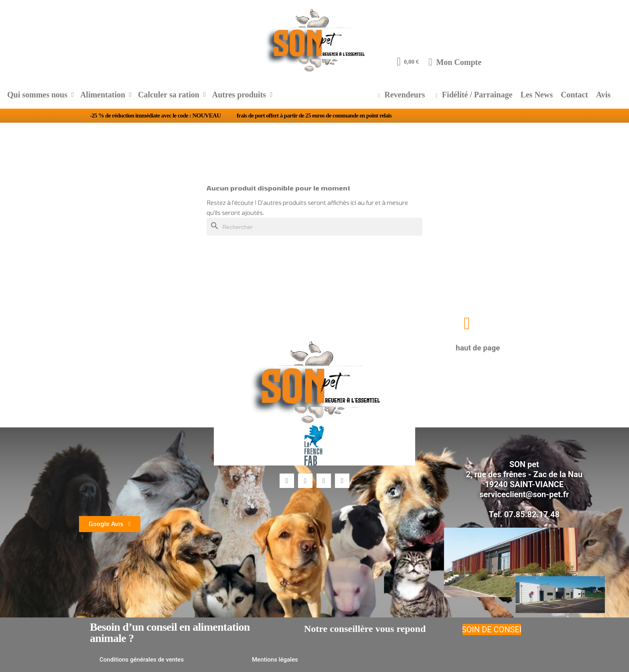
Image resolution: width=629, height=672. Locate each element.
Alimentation (106, 95)
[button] (467, 323)
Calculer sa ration (172, 95)
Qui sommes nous (41, 95)
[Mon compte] (455, 62)
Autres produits (242, 95)
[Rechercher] (314, 227)
